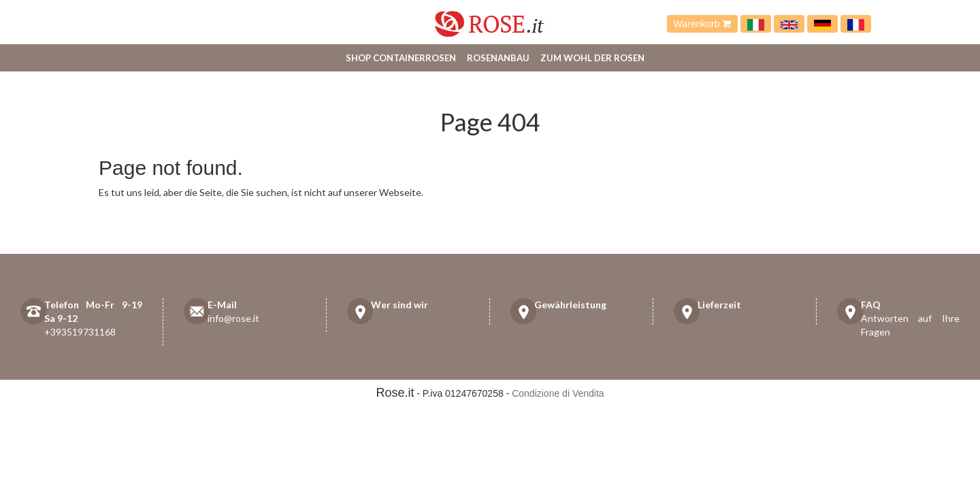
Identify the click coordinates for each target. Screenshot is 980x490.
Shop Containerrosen (401, 58)
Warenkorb (703, 24)
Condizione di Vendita (558, 393)
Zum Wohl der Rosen (592, 58)
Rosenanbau (498, 58)
